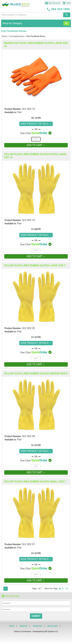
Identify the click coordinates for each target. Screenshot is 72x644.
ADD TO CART (36, 145)
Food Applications (17, 36)
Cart (66, 3)
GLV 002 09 (28, 328)
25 (60, 589)
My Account (53, 3)
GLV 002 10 (28, 220)
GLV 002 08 (28, 436)
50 (63, 589)
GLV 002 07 (28, 544)
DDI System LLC (51, 632)
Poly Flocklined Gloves (36, 36)
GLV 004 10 (28, 109)
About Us (24, 626)
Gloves (4, 36)
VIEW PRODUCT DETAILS (36, 124)
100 (66, 589)
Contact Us (37, 626)
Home (12, 626)
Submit (36, 616)
